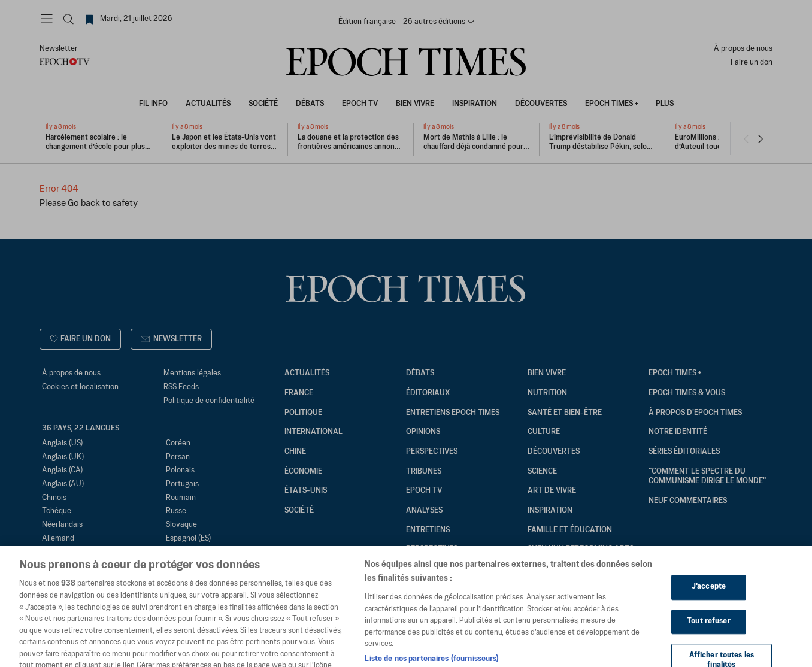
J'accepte (709, 604)
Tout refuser (709, 638)
